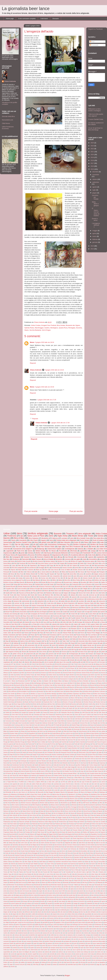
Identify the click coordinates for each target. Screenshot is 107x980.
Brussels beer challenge (71, 582)
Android (61, 675)
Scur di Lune (44, 639)
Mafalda (21, 626)
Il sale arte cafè (81, 767)
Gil (105, 752)
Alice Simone (72, 670)
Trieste (90, 536)
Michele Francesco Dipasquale (29, 803)
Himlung (95, 763)
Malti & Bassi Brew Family (34, 794)
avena (54, 645)
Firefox (81, 744)
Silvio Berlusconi (83, 639)
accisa (81, 574)
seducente (102, 601)
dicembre (96, 172)
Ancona (103, 673)
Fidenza (99, 616)
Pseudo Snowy (81, 635)
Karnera (50, 776)
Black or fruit (13, 698)
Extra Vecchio (81, 740)
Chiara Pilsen (101, 561)
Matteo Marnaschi (100, 799)
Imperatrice (8, 769)
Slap (7, 641)
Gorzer (18, 759)
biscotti (29, 597)
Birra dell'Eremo (13, 691)
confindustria (35, 649)
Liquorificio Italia (22, 788)
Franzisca (57, 748)
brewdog (42, 597)
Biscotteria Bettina (64, 696)
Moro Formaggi (72, 807)
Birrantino (41, 691)
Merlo (92, 801)
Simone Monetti (95, 639)
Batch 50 (72, 683)
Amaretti (37, 673)
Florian (99, 744)
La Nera (54, 780)
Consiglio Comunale (20, 721)
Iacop (72, 765)
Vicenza (40, 595)
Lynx (92, 790)
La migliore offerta (39, 782)
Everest (35, 740)
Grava (83, 759)
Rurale (60, 637)
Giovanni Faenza (81, 755)
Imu (91, 589)
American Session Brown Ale (84, 673)
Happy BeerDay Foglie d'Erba (70, 620)
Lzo (97, 790)
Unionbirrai (23, 540)
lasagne (99, 654)
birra (19, 533)
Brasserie (58, 534)
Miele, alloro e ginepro (95, 204)
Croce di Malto (65, 570)
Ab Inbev (35, 578)
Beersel (92, 685)
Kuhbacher (88, 622)
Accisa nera (45, 578)
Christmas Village (55, 717)
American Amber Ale (68, 673)
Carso (91, 708)
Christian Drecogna (43, 717)
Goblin (51, 757)
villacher (27, 662)
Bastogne (39, 683)
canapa (93, 551)
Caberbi (11, 706)
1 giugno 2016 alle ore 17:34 (60, 423)
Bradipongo (41, 549)
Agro (69, 578)
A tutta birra (50, 603)
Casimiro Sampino (54, 710)
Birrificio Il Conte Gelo (23, 694)
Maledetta (22, 794)
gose (37, 654)
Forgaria (62, 563)
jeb (34, 544)
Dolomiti (6, 733)
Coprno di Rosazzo (39, 721)
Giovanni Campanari (57, 755)
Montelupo (25, 807)
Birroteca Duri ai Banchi (41, 610)
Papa (41, 633)
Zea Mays (65, 643)
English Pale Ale (67, 616)
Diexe (34, 586)
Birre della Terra (50, 691)
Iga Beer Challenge (81, 765)
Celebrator (77, 712)
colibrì (20, 649)
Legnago (6, 786)
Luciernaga (27, 790)
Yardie (58, 643)
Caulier (51, 584)
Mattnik (16, 801)
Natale (95, 591)
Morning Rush (62, 807)
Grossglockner (33, 761)
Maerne (83, 792)
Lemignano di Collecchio (17, 786)
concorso (68, 559)
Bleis (49, 698)
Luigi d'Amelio (48, 790)
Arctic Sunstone (65, 677)
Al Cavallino (20, 668)
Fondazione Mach (18, 746)
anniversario (31, 645)
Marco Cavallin (27, 797)
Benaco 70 (7, 544)
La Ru (103, 563)
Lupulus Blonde (85, 790)
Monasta (74, 805)
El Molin (77, 736)
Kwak (95, 622)
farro (37, 599)
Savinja (35, 639)
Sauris (13, 540)
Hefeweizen (33, 763)
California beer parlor (48, 706)
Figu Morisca (22, 618)
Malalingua (102, 792)
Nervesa (6, 631)
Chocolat (22, 717)
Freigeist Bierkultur (72, 748)
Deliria (84, 729)
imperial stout (8, 553)
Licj (52, 786)
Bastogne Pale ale (48, 683)
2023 (92, 146)
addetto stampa (93, 643)
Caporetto (51, 708)
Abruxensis (12, 666)
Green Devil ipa (91, 759)
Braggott (44, 700)
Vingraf (65, 574)
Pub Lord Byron (92, 635)
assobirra (89, 574)
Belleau (34, 687)
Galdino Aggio (75, 750)
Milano (64, 572)
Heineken (68, 589)
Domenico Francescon (45, 586)
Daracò (92, 725)
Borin (38, 700)
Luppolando (10, 551)
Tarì (45, 641)
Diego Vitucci (27, 616)
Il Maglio (85, 589)
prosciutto (94, 576)
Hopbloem (43, 765)
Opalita (8, 593)
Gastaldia (91, 750)
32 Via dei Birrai (48, 664)
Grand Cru (32, 620)
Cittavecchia (8, 547)
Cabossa (18, 706)
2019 (92, 157)
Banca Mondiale (84, 681)
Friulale (93, 748)
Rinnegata (72, 328)
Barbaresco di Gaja (9, 683)
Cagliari (25, 706)
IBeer (22, 572)
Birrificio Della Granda (24, 561)
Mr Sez (75, 591)
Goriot (103, 757)
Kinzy (78, 776)
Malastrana (14, 794)
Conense (51, 614)
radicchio (102, 576)
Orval (97, 631)
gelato (103, 652)
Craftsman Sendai (47, 723)
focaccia (64, 652)
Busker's (87, 704)
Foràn (86, 746)
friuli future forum (82, 652)
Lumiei (56, 790)
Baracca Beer (101, 681)
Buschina (74, 704)
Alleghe (91, 670)
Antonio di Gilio (38, 677)
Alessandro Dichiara (31, 670)
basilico (70, 645)
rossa (83, 568)
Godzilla (65, 757)
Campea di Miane (100, 706)
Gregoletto (6, 761)
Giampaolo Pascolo (66, 752)
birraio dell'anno (8, 576)
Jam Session (21, 773)
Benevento (58, 607)
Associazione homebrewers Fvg (59, 544)
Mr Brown (14, 809)
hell (58, 654)
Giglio (100, 752)
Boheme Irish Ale (95, 698)
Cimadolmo (79, 717)
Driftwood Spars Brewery (92, 733)
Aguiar (94, 666)
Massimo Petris (53, 799)
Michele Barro (15, 803)
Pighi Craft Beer (23, 635)
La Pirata (34, 624)
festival (57, 652)
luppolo (43, 540)
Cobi (71, 719)
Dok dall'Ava (93, 731)
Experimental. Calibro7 (46, 740)
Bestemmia (59, 687)
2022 (92, 149)
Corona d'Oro (51, 721)
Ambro (59, 673)
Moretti (47, 807)
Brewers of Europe (68, 702)
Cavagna (24, 712)
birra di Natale (49, 559)
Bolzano (6, 700)
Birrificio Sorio (21, 696)
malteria (19, 656)
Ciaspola (71, 717)
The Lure (19, 547)
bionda (86, 547)
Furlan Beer (30, 750)
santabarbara (41, 660)
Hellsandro (65, 763)
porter (23, 553)
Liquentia (6, 565)
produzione (68, 658)
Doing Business (83, 731)
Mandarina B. (72, 794)
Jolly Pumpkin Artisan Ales (94, 773)
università (7, 549)
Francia (34, 748)
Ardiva (80, 677)
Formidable (46, 618)
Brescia (59, 702)
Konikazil (33, 778)
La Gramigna (24, 624)
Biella (60, 580)
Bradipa (73, 610)
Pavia (76, 633)
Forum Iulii (79, 746)
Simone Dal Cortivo (84, 593)
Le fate (75, 784)
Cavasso (52, 712)
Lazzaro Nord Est (66, 784)
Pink (38, 635)
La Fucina (47, 780)
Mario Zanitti (9, 799)
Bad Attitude (36, 580)
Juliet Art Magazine (24, 776)
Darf (100, 614)
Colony (67, 584)
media (34, 656)
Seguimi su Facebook (95, 29)
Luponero (68, 790)
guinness (51, 654)
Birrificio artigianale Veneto (23, 610)
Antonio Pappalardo (26, 677)
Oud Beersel (18, 633)
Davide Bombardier (63, 727)
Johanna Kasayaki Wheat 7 (70, 773)
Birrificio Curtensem (100, 691)
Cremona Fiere (84, 723)
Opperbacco (34, 565)
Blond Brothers (55, 610)
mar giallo (77, 559)
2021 (92, 152)
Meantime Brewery (53, 801)
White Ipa (44, 643)
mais (13, 656)
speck (89, 568)
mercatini (41, 656)
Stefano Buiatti (40, 551)
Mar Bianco (47, 626)
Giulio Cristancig (8, 620)
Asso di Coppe (100, 578)
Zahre (51, 536)
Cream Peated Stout (59, 723)
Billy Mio (21, 689)
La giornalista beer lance (26, 9)
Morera (41, 807)
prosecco (77, 658)
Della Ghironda (97, 729)
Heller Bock (57, 763)
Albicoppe (35, 668)
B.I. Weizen (12, 681)
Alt (96, 670)
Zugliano (65, 595)
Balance (67, 681)
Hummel (61, 765)
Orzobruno (16, 559)
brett (35, 597)
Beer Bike (25, 685)
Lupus (14, 565)
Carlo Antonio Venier (26, 584)
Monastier (40, 628)
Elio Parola (96, 736)
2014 (92, 246)
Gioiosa (28, 755)
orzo (48, 601)
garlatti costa (46, 542)
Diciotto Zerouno (78, 570)
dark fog (74, 649)
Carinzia (72, 612)
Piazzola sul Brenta (25, 593)
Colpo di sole (24, 614)
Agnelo (66, 666)
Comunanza (9, 721)
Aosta (46, 677)
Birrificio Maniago (52, 694)
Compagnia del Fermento (38, 614)
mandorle (27, 656)
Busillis (80, 704)
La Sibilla (87, 780)
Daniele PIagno (76, 725)
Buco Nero (52, 704)
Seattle (52, 639)
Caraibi (65, 612)
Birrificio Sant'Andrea (9, 696)
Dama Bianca (8, 563)
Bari (33, 683)
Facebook (22, 563)
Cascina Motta (43, 710)
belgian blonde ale (88, 645)
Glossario (56, 19)
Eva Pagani (28, 740)
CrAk (67, 614)
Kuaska (97, 589)
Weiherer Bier (49, 595)
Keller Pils (71, 622)
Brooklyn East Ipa (100, 702)
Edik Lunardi (48, 736)
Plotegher (102, 572)
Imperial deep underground (21, 769)
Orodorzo (90, 631)
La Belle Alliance (78, 778)
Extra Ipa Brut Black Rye (61, 740)
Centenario (6, 715)
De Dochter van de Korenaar (13, 729)
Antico (99, 675)
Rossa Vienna (10, 555)
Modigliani (31, 628)
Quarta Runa (63, 328)
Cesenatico (37, 715)
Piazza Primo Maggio (93, 633)
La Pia (60, 780)
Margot (79, 797)
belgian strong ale (99, 574)
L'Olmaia (69, 778)
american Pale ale (19, 645)
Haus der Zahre (92, 761)
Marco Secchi (58, 797)
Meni (20, 565)
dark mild (81, 649)
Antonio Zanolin (88, 578)
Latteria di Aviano (47, 784)
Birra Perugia (55, 689)
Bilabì (16, 689)
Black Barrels (20, 582)
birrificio (18, 576)
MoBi (24, 628)
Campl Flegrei (7, 708)
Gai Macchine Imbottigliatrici (62, 750)
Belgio (34, 547)
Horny (50, 765)
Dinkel (65, 731)
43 (71, 664)
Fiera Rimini (31, 563)
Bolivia (103, 698)
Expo (93, 570)
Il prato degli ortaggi (69, 767)
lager (60, 547)
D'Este (49, 725)
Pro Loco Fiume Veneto (67, 635)
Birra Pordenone (65, 689)
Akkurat (12, 668)
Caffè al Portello (94, 582)
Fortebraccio (70, 746)
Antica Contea (36, 325)
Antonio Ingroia (51, 605)
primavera (52, 658)
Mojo (69, 805)
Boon (46, 570)
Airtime (100, 666)
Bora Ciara (65, 610)
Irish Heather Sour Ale (68, 771)
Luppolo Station (95, 624)
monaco (61, 656)
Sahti (66, 637)
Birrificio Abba (69, 691)
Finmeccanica (68, 744)
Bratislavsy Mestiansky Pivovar (92, 700)
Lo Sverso (55, 788)
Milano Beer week (56, 591)
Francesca (14, 748)
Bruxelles (83, 582)
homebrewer (80, 599)
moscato (68, 656)
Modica (63, 805)
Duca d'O (65, 586)
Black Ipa (39, 570)
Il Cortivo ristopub (93, 765)
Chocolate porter (31, 717)
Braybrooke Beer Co (49, 702)
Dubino (7, 736)
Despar (23, 731)
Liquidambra (101, 557)
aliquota (8, 645)
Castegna (96, 710)
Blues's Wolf (74, 698)
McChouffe (96, 626)
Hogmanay (102, 763)
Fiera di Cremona (43, 744)
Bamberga (74, 681)
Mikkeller (74, 803)
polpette (36, 658)
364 (56, 664)
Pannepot (34, 633)
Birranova (34, 691)
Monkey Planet (101, 805)
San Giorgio (74, 637)
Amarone (43, 673)
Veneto (32, 595)
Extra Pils (73, 740)
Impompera (34, 769)
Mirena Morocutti (26, 805)
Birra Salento (75, 689)
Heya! (85, 763)
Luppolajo (76, 790)
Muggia (82, 591)
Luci (20, 790)
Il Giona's (89, 563)
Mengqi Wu (85, 801)
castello (69, 647)
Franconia (49, 748)
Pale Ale (18, 544)
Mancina (64, 794)
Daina (68, 725)
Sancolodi (25, 559)
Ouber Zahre (7, 633)
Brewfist (32, 612)
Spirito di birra (24, 641)
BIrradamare (22, 681)
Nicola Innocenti (26, 631)
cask (55, 647)
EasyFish (26, 736)
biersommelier (8, 597)
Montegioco (54, 328)
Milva (101, 803)
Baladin (6, 607)
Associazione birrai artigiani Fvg (23, 549)
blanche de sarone (30, 647)
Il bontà (15, 622)
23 (32, 664)
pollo (74, 601)
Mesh (97, 801)
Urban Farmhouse (22, 595)
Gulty (57, 620)
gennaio (95, 242)
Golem (72, 757)
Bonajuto (12, 700)
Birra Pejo (47, 689)
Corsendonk (69, 721)
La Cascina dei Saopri (29, 780)
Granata (77, 759)
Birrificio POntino (86, 694)
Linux (88, 786)
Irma (77, 771)
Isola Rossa (89, 771)
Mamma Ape (56, 794)
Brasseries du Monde (68, 700)
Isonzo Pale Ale (36, 622)
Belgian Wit (20, 687)
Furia (23, 750)
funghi (92, 652)
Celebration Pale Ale (66, 712)
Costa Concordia (22, 723)
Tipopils (52, 574)
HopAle (36, 765)
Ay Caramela (95, 679)
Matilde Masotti (90, 799)
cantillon (67, 597)
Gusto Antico (63, 761)
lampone (16, 601)
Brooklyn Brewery (88, 702)
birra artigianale (85, 534)
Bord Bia (25, 700)
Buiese (59, 704)
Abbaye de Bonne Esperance (66, 603)
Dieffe (60, 731)
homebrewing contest (93, 599)
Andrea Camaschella (38, 605)
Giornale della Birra (8, 116)
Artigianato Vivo (101, 677)
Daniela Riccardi (10, 586)
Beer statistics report (69, 685)
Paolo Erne (21, 551)
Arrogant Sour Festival (48, 325)
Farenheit (64, 742)
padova (87, 656)
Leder (96, 784)
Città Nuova (6, 123)
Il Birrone (29, 572)
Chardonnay (59, 715)
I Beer (67, 765)
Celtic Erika (85, 712)
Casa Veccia (54, 570)
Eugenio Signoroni (102, 738)
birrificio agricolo (17, 647)
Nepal (103, 628)
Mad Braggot (39, 328)
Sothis (103, 593)
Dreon (82, 733)
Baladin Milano (58, 681)
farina (51, 652)
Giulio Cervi (9, 757)
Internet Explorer (25, 771)
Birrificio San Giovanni (99, 694)
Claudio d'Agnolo (57, 719)
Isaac (82, 771)
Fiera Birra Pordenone (73, 547)
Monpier (56, 628)
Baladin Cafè (48, 681)
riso (5, 660)
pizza (69, 601)
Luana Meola (99, 788)
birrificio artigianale (38, 533)
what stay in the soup (63, 662)
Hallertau (84, 761)
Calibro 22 (104, 582)
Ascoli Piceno (18, 679)
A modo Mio (90, 664)
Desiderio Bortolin (14, 731)
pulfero (84, 658)
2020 (92, 155)
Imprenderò (43, 769)
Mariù (16, 799)
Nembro (96, 628)
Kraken (40, 778)
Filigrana (60, 744)
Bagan (35, 681)
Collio (99, 719)
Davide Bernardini (51, 727)
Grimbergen (23, 761)
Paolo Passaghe (92, 572)
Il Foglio (102, 765)
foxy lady (72, 652)
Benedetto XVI (47, 607)
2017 (92, 163)
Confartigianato (69, 549)
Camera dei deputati (69, 706)
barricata (102, 595)
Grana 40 (77, 542)
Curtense (83, 614)
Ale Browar (71, 668)
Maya (22, 801)
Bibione (83, 607)
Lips (5, 788)
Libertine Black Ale (65, 624)
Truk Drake (73, 641)
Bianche (72, 687)
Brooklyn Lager (7, 704)
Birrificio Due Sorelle (9, 694)
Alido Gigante (101, 603)
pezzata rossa (20, 658)
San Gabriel (73, 565)
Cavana (45, 712)
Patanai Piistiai (67, 633)
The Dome (52, 641)
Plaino (86, 542)
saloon (32, 660)
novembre (96, 175)
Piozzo (35, 593)
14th (17, 664)
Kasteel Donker (58, 776)
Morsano (88, 807)
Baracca (93, 681)
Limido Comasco (72, 786)
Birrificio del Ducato (97, 544)
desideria (89, 649)
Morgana (54, 807)
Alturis (23, 673)
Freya (54, 618)
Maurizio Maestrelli (85, 626)
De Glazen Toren (28, 729)
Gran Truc (61, 759)
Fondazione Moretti (30, 746)
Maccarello (41, 792)
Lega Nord (102, 784)
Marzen (57, 572)
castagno (61, 647)
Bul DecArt (66, 704)
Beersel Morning (101, 685)
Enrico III (53, 738)
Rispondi (33, 363)
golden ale (7, 654)
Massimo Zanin (74, 799)
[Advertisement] (54, 492)
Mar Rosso (57, 626)
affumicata (74, 551)
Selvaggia (60, 639)
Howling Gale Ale (87, 620)
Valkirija (16, 643)
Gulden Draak (48, 620)
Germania (40, 752)
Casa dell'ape (13, 710)
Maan (14, 626)
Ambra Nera (52, 673)
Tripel (58, 574)
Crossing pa (17, 725)
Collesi (94, 719)
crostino (31, 599)
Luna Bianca (22, 591)
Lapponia (15, 784)
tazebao (13, 578)
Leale (90, 784)
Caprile (70, 708)
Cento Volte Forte (16, 715)
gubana (65, 599)
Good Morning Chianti (82, 757)
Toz (59, 641)
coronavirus (43, 576)
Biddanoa (93, 687)
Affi (64, 578)
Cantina (38, 708)
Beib (5, 687)
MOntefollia (8, 792)
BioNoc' (38, 553)
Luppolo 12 (84, 624)
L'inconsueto (81, 557)
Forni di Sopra (75, 553)
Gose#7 (24, 759)
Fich (35, 744)
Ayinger (103, 679)
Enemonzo (56, 616)
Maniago (86, 794)
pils (72, 538)
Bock (37, 582)
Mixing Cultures (55, 805)
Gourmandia (59, 589)
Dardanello (99, 725)
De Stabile (53, 729)
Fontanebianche (42, 746)
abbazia (73, 595)
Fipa (30, 618)
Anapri (27, 605)
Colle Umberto (86, 719)
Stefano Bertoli (30, 574)
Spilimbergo (14, 641)
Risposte (35, 419)
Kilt (65, 776)
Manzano (12, 797)
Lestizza (35, 786)
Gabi (51, 750)
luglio (94, 190)
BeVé (106, 683)
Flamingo (88, 744)
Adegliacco (49, 666)
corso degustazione (55, 649)
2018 (92, 160)
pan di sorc (55, 601)
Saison (94, 542)
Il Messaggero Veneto (44, 767)
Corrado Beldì (60, 721)
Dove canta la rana (68, 733)
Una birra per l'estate (95, 197)
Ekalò (63, 736)
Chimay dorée (14, 717)
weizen (42, 544)
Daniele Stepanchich (24, 586)
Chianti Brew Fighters (55, 549)
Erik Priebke (81, 738)
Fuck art (6, 750)
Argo (85, 677)
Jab (15, 773)
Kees (59, 622)
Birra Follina (76, 580)
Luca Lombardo (13, 790)
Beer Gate (50, 685)
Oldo (59, 631)
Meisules (62, 801)
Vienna (36, 643)
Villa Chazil (34, 540)
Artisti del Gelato (8, 679)
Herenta (72, 763)
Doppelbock (32, 733)
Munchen (30, 809)
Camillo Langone (89, 706)
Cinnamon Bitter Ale (90, 717)
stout (51, 540)
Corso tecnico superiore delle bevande (92, 721)
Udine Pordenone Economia (8, 128)
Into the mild (35, 771)
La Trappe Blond (10, 782)
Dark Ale (12, 727)
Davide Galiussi (75, 727)
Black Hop (81, 696)
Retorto (6, 574)
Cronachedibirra (8, 725)
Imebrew (99, 767)
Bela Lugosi (11, 687)
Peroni (82, 633)
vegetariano (7, 662)
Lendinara (28, 786)
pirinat (77, 568)
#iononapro (102, 662)
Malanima (6, 794)
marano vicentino (67, 568)
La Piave (66, 780)
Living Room (37, 788)
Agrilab (80, 666)
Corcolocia (60, 614)
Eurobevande (78, 616)
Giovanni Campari (69, 755)
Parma (48, 633)
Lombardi (63, 788)
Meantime (43, 801)
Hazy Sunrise (13, 763)
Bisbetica (55, 696)
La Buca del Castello (16, 780)
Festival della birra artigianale (66, 540)
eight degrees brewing (12, 652)
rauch (95, 658)
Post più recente (31, 511)
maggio (95, 231)
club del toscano (10, 649)
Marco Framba (37, 797)
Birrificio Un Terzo (63, 561)
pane (75, 576)
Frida (81, 748)
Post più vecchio (76, 511)
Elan (83, 736)
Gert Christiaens (49, 752)
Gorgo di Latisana (95, 757)
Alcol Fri (63, 668)
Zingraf (73, 643)
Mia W (7, 803)
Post (92, 42)
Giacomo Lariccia (100, 618)
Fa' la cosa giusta (92, 740)
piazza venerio (84, 576)
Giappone (94, 752)
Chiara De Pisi (97, 715)
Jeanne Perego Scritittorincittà (35, 773)
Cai (30, 706)
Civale (25, 719)
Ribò (30, 637)
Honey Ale (77, 589)
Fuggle (60, 618)
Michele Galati (44, 803)
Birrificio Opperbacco (74, 694)
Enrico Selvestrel (62, 738)
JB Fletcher (8, 773)
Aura (77, 679)
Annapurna (85, 675)
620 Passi (40, 603)
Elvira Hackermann (27, 738)
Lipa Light (95, 786)
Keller (64, 622)
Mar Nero (7, 559)
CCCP (5, 706)
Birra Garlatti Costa (83, 538)
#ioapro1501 (94, 662)
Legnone (91, 557)
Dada (63, 725)
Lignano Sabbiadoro (60, 786)
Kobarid (6, 778)
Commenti (94, 45)
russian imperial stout (21, 660)
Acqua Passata (40, 666)
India (76, 769)
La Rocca (73, 780)
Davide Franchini (15, 616)
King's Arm (71, 776)
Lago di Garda (86, 782)
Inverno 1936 (44, 771)
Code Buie (77, 719)
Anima (78, 675)
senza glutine (8, 603)
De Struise (61, 729)
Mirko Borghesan (37, 805)
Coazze (66, 719)
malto (102, 542)
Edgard (41, 736)
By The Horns (101, 704)
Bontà (19, 700)
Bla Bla (73, 696)
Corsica (77, 721)
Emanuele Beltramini (61, 553)
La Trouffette (20, 782)
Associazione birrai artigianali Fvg (14, 580)
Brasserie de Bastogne (100, 610)
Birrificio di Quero (9, 582)
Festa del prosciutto (21, 744)
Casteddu (88, 710)
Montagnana (7, 807)
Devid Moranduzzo (32, 731)
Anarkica (96, 673)
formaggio (41, 568)
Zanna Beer (73, 574)
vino (33, 603)
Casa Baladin (98, 708)
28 (36, 664)
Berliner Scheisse (49, 687)
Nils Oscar (81, 572)
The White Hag (42, 574)
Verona (30, 643)
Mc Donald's (29, 801)
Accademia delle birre (78, 555)
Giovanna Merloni (48, 589)
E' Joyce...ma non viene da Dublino (96, 212)
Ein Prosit (56, 736)
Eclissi (72, 586)
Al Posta (28, 668)
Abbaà (5, 666)
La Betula (87, 778)
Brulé (29, 704)
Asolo (31, 679)
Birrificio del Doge (100, 580)
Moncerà (81, 805)
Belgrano (27, 687)
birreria (94, 547)
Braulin (27, 702)
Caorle (45, 708)
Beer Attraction (65, 542)
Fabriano (91, 586)
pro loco (60, 658)
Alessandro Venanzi (57, 670)
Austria (13, 561)
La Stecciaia (95, 780)
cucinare (64, 538)
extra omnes (43, 652)
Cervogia (87, 612)
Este (94, 738)
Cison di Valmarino (17, 719)
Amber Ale (77, 578)
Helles (82, 563)
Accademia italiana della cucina (25, 666)
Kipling (84, 776)
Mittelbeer (46, 805)
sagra (94, 601)
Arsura (67, 605)
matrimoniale (25, 601)
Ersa (87, 570)
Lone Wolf (91, 788)
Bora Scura (51, 582)
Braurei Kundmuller (36, 702)
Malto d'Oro (47, 794)
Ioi (51, 771)
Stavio (26, 330)
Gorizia (100, 536)
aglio (101, 643)
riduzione (102, 658)
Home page (10, 19)
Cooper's (30, 721)
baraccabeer (101, 565)
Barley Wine (46, 580)
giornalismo (44, 599)
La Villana (29, 782)
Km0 (89, 776)
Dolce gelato (102, 731)
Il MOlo (26, 767)
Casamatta (21, 710)
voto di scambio (49, 662)
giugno (95, 193)
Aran (57, 677)
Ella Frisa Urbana (15, 738)
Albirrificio (43, 668)
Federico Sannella (80, 742)
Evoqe (87, 616)
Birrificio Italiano (50, 561)
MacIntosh (33, 792)
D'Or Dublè (56, 725)
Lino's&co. (82, 786)
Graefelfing (39, 759)
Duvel (20, 736)
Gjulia (55, 557)
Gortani (12, 759)
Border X (32, 700)
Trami (5, 595)
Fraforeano (6, 748)
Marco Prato (32, 591)
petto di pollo (9, 658)
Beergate (29, 607)
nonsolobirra (93, 559)
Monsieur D (65, 628)
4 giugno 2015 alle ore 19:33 (44, 387)
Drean (77, 733)
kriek (17, 553)
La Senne (80, 780)
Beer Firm (42, 685)
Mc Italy (36, 801)
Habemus (76, 761)
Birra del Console (85, 689)
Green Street (102, 759)
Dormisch (57, 586)
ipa (22, 536)
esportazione (33, 652)
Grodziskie (15, 572)
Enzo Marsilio (72, 738)
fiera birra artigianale (18, 568)
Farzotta (71, 742)
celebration (77, 647)
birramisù (59, 559)
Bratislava (79, 700)
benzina (99, 645)
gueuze (72, 599)
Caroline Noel (83, 708)
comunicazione (84, 597)
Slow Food (20, 574)
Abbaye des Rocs (100, 664)
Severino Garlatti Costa (23, 542)
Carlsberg (38, 584)
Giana (75, 752)
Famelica (57, 742)
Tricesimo (70, 534)
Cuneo (36, 725)
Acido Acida (92, 555)
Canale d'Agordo (24, 708)
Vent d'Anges (46, 330)
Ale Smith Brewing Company (85, 668)
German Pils (32, 752)
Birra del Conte (96, 689)
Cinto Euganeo (101, 717)
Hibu (89, 763)
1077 (12, 664)
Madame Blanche (60, 792)
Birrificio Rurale (8, 610)
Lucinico (34, 790)
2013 (92, 249)
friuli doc (102, 551)
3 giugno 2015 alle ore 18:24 (44, 342)
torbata (20, 578)
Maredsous (72, 797)
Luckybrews (12, 591)
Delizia (89, 729)
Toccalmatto (63, 551)
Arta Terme (91, 677)
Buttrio (51, 612)
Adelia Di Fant (56, 578)
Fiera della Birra (99, 538)
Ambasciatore (8, 605)
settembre (96, 182)
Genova (18, 752)
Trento (12, 595)
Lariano (22, 784)
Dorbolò (39, 733)
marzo (95, 236)
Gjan (36, 757)
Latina (27, 784)
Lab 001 (63, 782)
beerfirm (77, 645)
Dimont (35, 616)
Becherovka (8, 685)
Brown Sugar (17, 704)
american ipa (93, 595)
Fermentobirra (91, 742)
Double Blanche (56, 733)
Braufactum (20, 702)
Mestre (46, 591)
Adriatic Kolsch (58, 666)
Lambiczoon (7, 784)
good (59, 599)
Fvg (72, 618)
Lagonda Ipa (95, 782)
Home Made (7, 765)
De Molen (37, 729)
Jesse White (48, 773)
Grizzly (40, 620)
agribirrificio (84, 551)
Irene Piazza (57, 771)
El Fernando (70, 736)
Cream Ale (74, 614)
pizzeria (29, 658)
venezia (27, 603)
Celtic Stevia (102, 712)
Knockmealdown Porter (99, 776)
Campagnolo (16, 557)
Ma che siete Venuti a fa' (21, 792)
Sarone (30, 551)
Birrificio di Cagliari (76, 561)
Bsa (40, 704)
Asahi (89, 605)
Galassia (80, 549)
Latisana (54, 624)
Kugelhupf (61, 778)
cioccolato (6, 568)
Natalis (89, 628)
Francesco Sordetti (24, 748)
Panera (26, 633)
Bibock (87, 687)
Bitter (7, 557)
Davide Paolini (96, 727)
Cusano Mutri (92, 614)
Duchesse (14, 736)
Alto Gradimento (15, 673)
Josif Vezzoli (13, 776)
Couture (97, 584)
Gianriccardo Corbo (84, 752)
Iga (61, 557)
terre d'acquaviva (62, 660)
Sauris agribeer (26, 639)
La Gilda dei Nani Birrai (11, 624)
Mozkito (7, 809)
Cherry (77, 715)
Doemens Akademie (44, 557)
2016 (92, 166)
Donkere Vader (14, 733)
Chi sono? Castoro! (86, 715)
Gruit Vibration (42, 761)
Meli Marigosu (71, 801)
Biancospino (80, 687)
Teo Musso (52, 551)
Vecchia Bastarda (35, 330)
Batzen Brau (86, 683)
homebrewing (56, 568)
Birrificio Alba (79, 691)
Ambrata (30, 553)
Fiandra (30, 744)
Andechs (6, 675)
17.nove (22, 664)
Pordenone (12, 536)
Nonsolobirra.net (7, 120)
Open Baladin (67, 631)
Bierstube (101, 687)
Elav (15, 563)
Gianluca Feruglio (35, 589)
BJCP (29, 681)
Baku (40, 681)
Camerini (8, 584)
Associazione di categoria (67, 679)
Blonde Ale (30, 582)
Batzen (79, 683)
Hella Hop (49, 763)
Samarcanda (8, 542)
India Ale (83, 769)
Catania (7, 712)
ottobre (95, 179)
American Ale (18, 605)
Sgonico (67, 639)
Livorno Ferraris (46, 788)
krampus (91, 654)
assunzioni (46, 645)
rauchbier (81, 601)
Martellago (31, 799)
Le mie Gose (83, 784)
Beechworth (17, 685)
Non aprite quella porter (41, 631)
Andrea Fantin (20, 675)
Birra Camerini (29, 570)
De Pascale (45, 729)
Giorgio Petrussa (45, 755)
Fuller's (12, 750)
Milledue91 (9, 628)
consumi (94, 597)
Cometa (105, 719)
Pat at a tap (56, 633)
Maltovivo (28, 626)
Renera (12, 637)
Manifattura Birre (95, 794)
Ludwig (40, 790)
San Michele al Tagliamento (88, 637)
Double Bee (47, 733)
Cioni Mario (7, 719)
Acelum (6, 561)
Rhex (65, 565)
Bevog (66, 687)
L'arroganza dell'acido (96, 225)
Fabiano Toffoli (31, 742)
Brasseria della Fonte (84, 610)
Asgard (26, 679)
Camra (15, 708)
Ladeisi (69, 782)
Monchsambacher (90, 805)
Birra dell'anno (101, 607)
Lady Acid (76, 782)
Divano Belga (73, 731)
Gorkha (5, 759)
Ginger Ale (12, 755)
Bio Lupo (91, 607)
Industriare (102, 769)
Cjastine (103, 612)
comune (26, 649)
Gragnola (53, 759)
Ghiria (57, 752)
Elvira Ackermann (45, 616)
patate (63, 601)
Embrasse (37, 738)
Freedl (63, 748)
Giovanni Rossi (92, 755)
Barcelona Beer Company (23, 683)
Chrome (64, 717)
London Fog (83, 788)
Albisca (50, 668)
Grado (24, 620)
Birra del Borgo (87, 580)
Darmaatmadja (27, 727)
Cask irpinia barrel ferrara (68, 710)
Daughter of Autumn (39, 727)
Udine (7, 533)
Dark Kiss (19, 727)
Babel (95, 605)
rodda (88, 601)
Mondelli (48, 628)
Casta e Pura (80, 710)
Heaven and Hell (23, 763)
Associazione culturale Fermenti (49, 679)
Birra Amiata (61, 325)
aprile (94, 233)
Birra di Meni (19, 538)
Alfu (66, 670)
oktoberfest (40, 601)
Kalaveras (34, 776)
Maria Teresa (87, 797)
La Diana (102, 622)
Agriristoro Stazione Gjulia (86, 603)
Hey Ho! (79, 763)
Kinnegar (80, 622)
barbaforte (61, 645)
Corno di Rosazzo (86, 584)
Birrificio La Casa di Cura (38, 694)
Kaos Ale (52, 622)
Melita (78, 801)
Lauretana (56, 784)
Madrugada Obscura (73, 792)
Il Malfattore (33, 767)
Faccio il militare (41, 742)
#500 (87, 662)
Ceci (57, 712)
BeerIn (79, 685)
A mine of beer (81, 664)
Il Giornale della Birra (16, 767)
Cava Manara (15, 712)
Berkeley (40, 687)
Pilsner (32, 635)
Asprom (13, 570)
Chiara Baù (60, 584)
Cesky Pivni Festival (47, 715)
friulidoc (27, 544)
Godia (18, 620)
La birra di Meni (44, 624)
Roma (12, 574)
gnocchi (52, 599)
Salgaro (66, 593)
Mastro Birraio (78, 536)
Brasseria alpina (89, 561)
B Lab (5, 681)
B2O (55, 542)
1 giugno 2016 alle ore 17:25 (47, 400)
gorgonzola (30, 654)
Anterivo (93, 675)
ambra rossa (82, 595)
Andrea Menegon (41, 675)
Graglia (47, 759)
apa (27, 547)
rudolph (10, 660)
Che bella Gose (68, 715)
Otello (103, 631)
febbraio (95, 239)
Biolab (27, 689)
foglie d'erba (63, 536)
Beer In (22, 607)
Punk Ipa (102, 635)
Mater (75, 626)
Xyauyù (51, 643)
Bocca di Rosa (84, 698)
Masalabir (38, 799)
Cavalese (31, 712)
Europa (7, 740)
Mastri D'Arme (67, 626)
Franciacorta (41, 748)
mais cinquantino (55, 576)
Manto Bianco (38, 626)
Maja (96, 792)
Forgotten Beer (10, 589)
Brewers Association (21, 612)
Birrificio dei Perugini (32, 696)
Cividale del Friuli (46, 719)
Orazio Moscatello (79, 631)
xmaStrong (75, 662)
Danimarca (85, 725)
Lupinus (62, 790)
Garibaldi (84, 750)
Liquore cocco (12, 788)
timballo (72, 660)
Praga (51, 565)
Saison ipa (58, 593)
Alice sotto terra (82, 670)
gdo (98, 652)
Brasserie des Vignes (73, 325)
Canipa (15, 584)
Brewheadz (78, 702)
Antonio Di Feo (15, 677)
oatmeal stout (67, 576)
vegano (103, 660)
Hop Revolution (28, 765)
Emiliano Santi (81, 586)
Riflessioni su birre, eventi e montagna (95, 110)
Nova (25, 565)
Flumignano (37, 618)
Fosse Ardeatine (94, 746)
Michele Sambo (54, 803)
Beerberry (85, 685)
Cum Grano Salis (27, 725)
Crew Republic (94, 723)
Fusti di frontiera (22, 589)
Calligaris (58, 706)
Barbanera (14, 607)
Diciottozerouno (52, 731)
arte (39, 645)
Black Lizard (89, 696)
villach (20, 662)
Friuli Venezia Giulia (47, 547)
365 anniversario (64, 664)
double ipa (97, 649)
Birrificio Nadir (62, 694)
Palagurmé (43, 565)
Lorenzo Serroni (102, 553)
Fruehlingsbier (101, 748)
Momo (32, 342)
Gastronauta (99, 750)
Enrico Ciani (45, 738)
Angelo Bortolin (70, 675)
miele (85, 559)
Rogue (53, 637)
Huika (55, 765)
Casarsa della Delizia (32, 710)
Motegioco (104, 807)
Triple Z (64, 641)
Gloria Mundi (43, 757)
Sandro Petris (15, 639)
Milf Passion (86, 803)
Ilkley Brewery (91, 767)
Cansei (32, 708)
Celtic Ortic (93, 712)
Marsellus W (22, 799)
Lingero (76, 624)
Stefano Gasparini (36, 641)
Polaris (41, 593)
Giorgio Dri (35, 755)
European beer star (17, 740)
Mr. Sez (82, 628)
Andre (12, 675)
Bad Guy (102, 605)
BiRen (54, 580)
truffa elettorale (94, 660)
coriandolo (44, 649)
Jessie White (57, 773)
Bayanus (94, 683)
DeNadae (69, 729)
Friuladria (87, 748)
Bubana (45, 704)
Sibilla (74, 639)
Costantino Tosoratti (34, 723)
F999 (93, 616)
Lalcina (103, 782)
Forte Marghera (60, 746)
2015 (92, 169)
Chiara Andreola (36, 370)
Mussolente (72, 572)
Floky (94, 744)
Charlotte (95, 612)
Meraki (40, 591)
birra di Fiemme (19, 597)
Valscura (55, 538)
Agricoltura (73, 666)
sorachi (6, 578)
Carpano (79, 612)
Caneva (58, 612)
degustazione (57, 555)
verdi (14, 662)
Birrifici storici (60, 691)
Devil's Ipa (42, 731)
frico (48, 568)
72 (74, 664)
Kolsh (11, 778)
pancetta (95, 656)
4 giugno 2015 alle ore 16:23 (54, 370)
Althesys (6, 673)
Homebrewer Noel (17, 765)
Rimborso (37, 637)
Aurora (28, 580)
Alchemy (56, 668)
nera (33, 601)
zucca (95, 568)
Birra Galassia (33, 538)
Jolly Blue (82, 773)
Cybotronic (43, 725)
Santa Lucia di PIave (36, 536)
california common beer (54, 597)
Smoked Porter (84, 565)
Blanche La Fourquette (40, 698)
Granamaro (69, 759)
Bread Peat (9, 612)
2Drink (40, 664)
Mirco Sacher (15, 805)
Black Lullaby (98, 696)
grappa (43, 654)
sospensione (51, 660)
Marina (94, 797)
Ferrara (99, 570)
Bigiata (10, 689)
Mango (80, 794)
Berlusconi (76, 607)
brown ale (41, 647)
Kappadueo (42, 776)
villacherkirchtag (37, 662)
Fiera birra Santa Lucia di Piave (47, 563)
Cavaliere (38, 712)
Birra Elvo (67, 580)
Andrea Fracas (30, 675)
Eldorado (88, 736)
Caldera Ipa (37, 706)
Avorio (88, 679)
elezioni (24, 652)
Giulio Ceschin (18, 757)
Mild (80, 803)
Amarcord (30, 673)
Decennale (77, 729)
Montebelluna (16, 807)
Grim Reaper (15, 761)
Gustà (70, 761)
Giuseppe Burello (72, 563)
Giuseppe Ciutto (28, 757)
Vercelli (23, 643)
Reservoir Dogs (22, 637)
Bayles (100, 683)
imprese (64, 654)
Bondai (43, 582)
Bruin (24, 704)
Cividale (37, 719)
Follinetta (8, 746)
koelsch (83, 654)
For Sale (51, 746)
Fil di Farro (53, 744)
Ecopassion (34, 736)
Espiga (89, 738)
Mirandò (17, 628)
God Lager (58, 757)
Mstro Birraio (22, 809)
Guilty (50, 761)
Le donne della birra (46, 572)
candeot (49, 647)
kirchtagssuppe (74, 654)
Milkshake (95, 803)
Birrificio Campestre (80, 544)
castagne (34, 576)
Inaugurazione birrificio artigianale (63, 769)
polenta (102, 559)
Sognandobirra (22, 555)
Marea (65, 797)
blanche (7, 538)
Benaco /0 (37, 607)
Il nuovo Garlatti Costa (96, 119)
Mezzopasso (104, 801)
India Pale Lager (92, 769)
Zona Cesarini (82, 643)
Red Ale (58, 565)
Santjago (73, 593)
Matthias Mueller (8, 801)
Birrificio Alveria (88, 691)
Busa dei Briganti (42, 612)
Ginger (5, 755)
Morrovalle (81, 807)
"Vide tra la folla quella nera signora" (96, 115)
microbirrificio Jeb (51, 656)
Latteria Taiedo (35, 784)
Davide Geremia (85, 727)
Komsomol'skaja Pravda (22, 778)
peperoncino (103, 656)
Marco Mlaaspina (47, 797)
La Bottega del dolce (98, 778)
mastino (47, 328)
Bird (32, 689)
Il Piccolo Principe (57, 767)
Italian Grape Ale (99, 771)
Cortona (13, 723)
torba (78, 660)
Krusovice (54, 778)
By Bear (93, 704)
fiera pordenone (31, 568)
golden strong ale (18, 654)
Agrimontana (87, 666)
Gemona (90, 618)
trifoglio (85, 660)
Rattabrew (49, 593)
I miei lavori (44, 19)
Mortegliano (96, 807)
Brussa (59, 582)
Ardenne (73, 677)
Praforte (45, 635)
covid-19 (66, 649)
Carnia (45, 584)
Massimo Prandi (63, 799)
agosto (95, 187)
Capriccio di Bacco (61, 708)
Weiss (58, 595)
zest (82, 662)
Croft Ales (103, 723)
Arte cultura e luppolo (78, 605)
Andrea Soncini (53, 675)
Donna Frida (23, 733)
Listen (30, 788)
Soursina (79, 328)
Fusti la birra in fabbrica (41, 750)
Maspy (45, 799)
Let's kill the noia (44, 786)
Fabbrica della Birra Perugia (17, 742)
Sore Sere (96, 593)
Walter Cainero (36, 559)
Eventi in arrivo (95, 219)
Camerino (79, 706)
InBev (50, 769)
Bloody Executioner (63, 698)
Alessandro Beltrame (17, 670)
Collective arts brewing (10, 614)
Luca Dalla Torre (101, 549)
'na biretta (6, 664)
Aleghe (97, 668)
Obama (53, 631)
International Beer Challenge (11, 771)
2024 (92, 143)
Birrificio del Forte (45, 696)
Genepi (12, 752)
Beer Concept (34, 685)
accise (32, 555)
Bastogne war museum (61, 683)
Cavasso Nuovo (29, 557)
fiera (36, 542)
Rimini (6, 540)
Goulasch (31, 759)
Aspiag (37, 679)
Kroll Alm (46, 778)
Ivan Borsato (69, 557)
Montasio (74, 628)
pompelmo (44, 658)
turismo (28, 578)
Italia (36, 572)
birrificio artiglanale (43, 555)
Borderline (45, 538)
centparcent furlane (88, 647)
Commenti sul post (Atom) (57, 519)
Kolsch (97, 563)
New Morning (15, 631)
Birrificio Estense (38, 561)
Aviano (82, 679)
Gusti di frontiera (98, 540)
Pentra (14, 593)
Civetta (31, 719)
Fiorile (76, 744)
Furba (66, 618)
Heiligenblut (41, 763)
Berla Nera (67, 607)
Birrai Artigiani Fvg (24, 691)
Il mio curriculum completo (27, 19)
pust (90, 658)
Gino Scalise (20, 755)
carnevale (26, 576)
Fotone (103, 746)
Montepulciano (33, 807)
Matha (82, 799)
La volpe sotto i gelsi (52, 782)
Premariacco (53, 635)
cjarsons (74, 597)
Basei (20, 570)
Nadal (89, 591)
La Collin (40, 780)
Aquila (52, 677)
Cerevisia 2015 (27, 715)
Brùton (35, 704)
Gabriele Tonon (80, 618)
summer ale (18, 603)
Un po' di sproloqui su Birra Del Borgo (95, 129)
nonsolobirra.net (78, 656)
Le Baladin (90, 549)
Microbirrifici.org (65, 803)
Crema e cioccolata (72, 723)
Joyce (45, 622)
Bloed (54, 698)
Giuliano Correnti (103, 755)
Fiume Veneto (84, 540)
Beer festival (58, 685)
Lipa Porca (102, 786)
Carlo (76, 708)
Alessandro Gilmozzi (44, 670)
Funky (18, 750)
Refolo (5, 637)
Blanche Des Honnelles (25, 698)
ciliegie (99, 647)
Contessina (75, 584)
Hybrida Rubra (29, 328)
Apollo (61, 605)
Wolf (93, 565)
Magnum (90, 792)
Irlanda (27, 622)
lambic (66, 555)
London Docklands (72, 788)
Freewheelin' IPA (88, 553)
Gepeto (24, 752)
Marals (19, 797)
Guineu (55, 761)
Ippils (21, 622)
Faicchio (50, 742)
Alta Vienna (102, 670)
